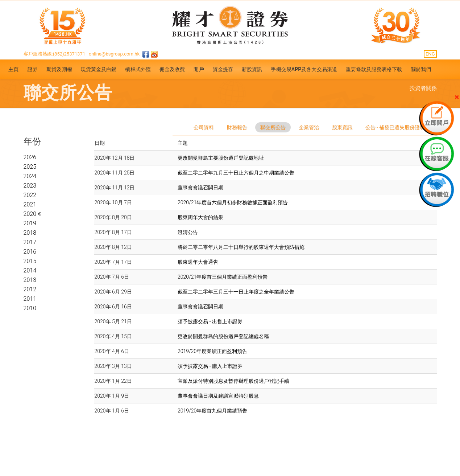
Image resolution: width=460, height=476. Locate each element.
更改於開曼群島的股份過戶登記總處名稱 (223, 336)
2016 (30, 252)
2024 (30, 176)
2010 (30, 308)
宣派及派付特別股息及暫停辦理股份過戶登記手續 (233, 381)
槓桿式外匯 (138, 69)
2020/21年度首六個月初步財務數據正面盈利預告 (233, 202)
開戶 (199, 69)
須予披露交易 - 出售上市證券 (210, 321)
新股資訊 (252, 69)
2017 (30, 242)
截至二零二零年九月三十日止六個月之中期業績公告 (236, 173)
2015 (30, 261)
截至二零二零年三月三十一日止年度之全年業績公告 (236, 292)
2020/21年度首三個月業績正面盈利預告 (223, 277)
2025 (30, 167)
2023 (30, 186)
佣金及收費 (172, 69)
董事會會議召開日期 (200, 188)
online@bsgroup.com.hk (114, 54)
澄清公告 (188, 232)
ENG (430, 54)
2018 (30, 233)
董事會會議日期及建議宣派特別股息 (218, 396)
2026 (30, 157)
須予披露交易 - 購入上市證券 (210, 366)
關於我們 (421, 69)
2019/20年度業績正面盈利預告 (212, 351)
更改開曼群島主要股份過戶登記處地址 (221, 158)
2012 (30, 289)
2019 (30, 223)
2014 (30, 270)
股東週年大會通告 (198, 262)
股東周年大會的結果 (200, 217)
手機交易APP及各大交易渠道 (304, 69)
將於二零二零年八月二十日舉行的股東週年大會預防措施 (241, 247)
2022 (30, 195)
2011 (30, 299)
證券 (33, 69)
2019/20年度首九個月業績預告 (212, 411)
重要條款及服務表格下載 (374, 69)
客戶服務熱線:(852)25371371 (55, 54)
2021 (30, 204)
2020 (31, 214)
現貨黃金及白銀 (99, 69)
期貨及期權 (59, 69)
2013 (30, 280)
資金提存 (223, 69)
